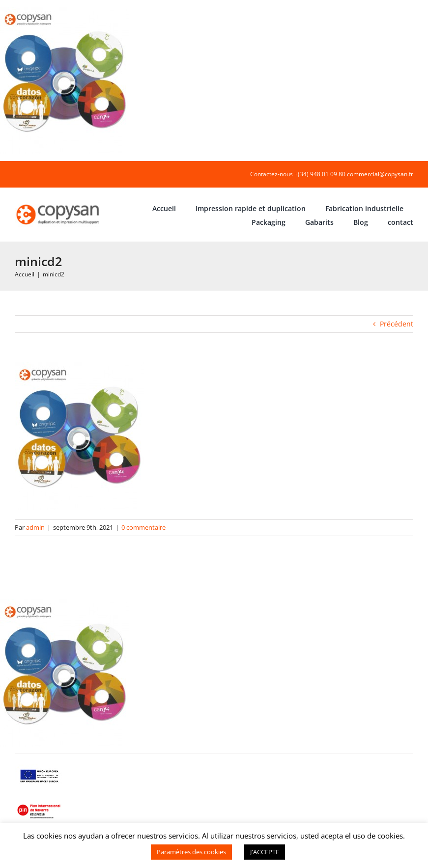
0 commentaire (143, 527)
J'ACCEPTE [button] (265, 852)
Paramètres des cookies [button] (191, 852)
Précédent (397, 324)
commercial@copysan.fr (380, 174)
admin (35, 527)
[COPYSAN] (58, 204)
